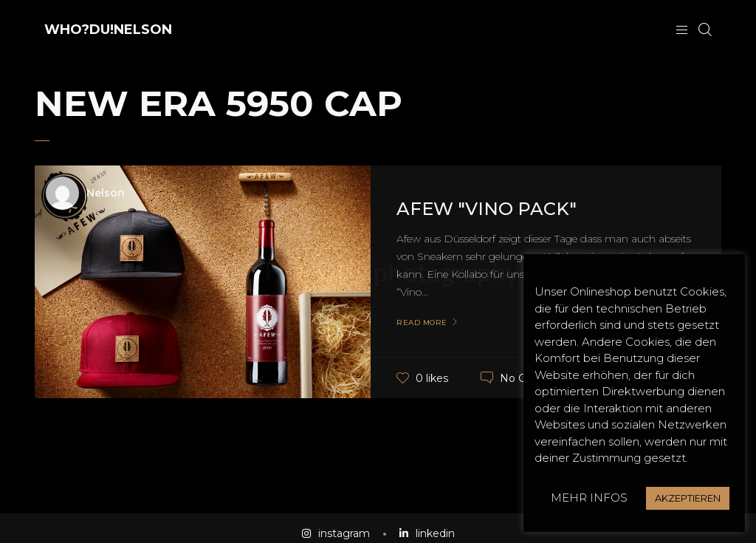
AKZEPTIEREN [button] (688, 498)
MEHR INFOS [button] (589, 498)
